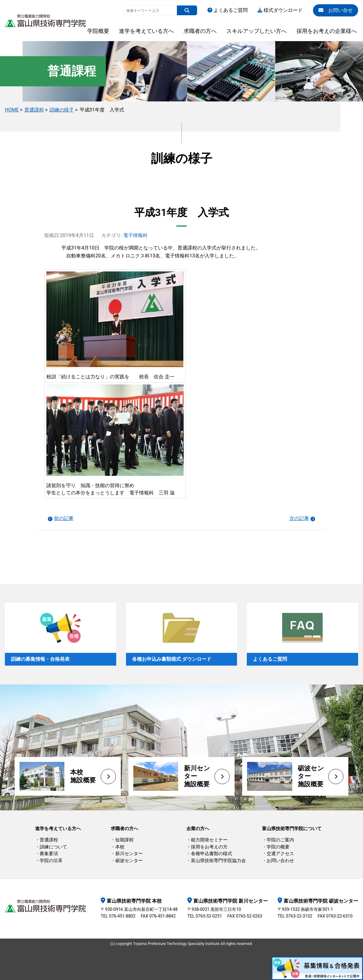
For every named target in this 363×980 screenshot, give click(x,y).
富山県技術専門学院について (292, 829)
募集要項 (49, 854)
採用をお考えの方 (209, 847)
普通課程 (34, 110)
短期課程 (124, 840)
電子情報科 (135, 235)
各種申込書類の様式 (212, 854)
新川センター (129, 854)
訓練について (53, 847)
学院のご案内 (280, 840)
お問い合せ (336, 10)
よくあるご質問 (228, 10)
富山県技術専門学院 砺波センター (321, 901)
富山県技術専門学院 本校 (134, 901)
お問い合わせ (280, 861)
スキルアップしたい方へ (257, 31)
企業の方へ (198, 829)
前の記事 (64, 518)
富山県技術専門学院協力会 (218, 861)
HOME (12, 110)
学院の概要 (278, 847)
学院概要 (98, 31)
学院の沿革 (51, 861)
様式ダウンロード (280, 10)
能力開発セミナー (209, 840)
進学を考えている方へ (146, 31)
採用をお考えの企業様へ (327, 31)
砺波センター (129, 861)
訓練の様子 (62, 110)
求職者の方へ (200, 31)
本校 (120, 847)
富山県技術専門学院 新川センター (231, 901)
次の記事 (299, 518)
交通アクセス (280, 854)
